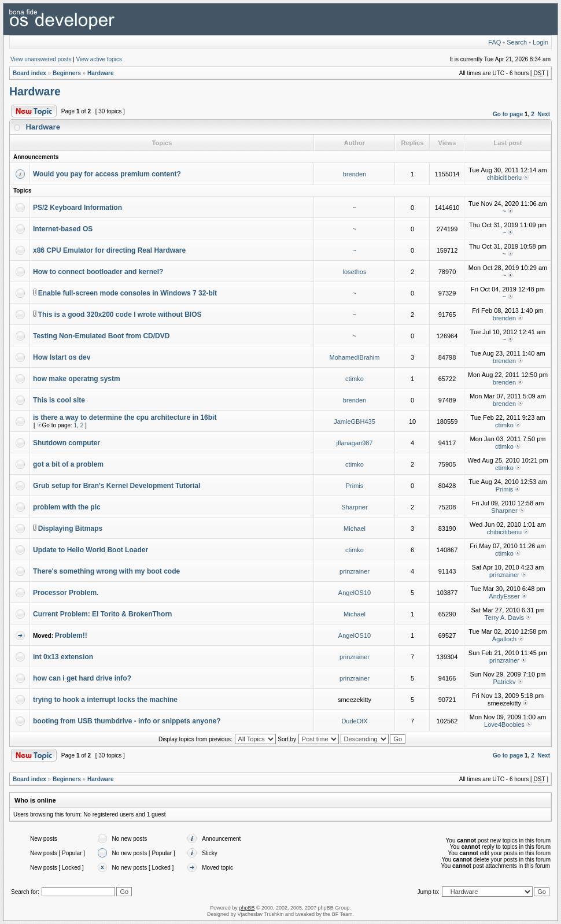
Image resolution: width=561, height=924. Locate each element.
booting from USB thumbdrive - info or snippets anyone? (127, 721)
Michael (355, 528)
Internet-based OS (63, 229)
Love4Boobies (504, 725)
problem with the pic (67, 507)
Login (540, 42)
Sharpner (354, 507)
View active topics (99, 59)
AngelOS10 (355, 593)
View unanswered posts (41, 59)
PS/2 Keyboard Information (77, 208)
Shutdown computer (67, 443)
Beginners (67, 73)
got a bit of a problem (68, 464)
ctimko (355, 379)
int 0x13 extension (63, 657)
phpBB (247, 908)
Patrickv (504, 682)
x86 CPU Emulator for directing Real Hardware (109, 250)
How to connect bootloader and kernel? (98, 272)
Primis (355, 486)
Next (544, 114)
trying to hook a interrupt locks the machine (105, 700)
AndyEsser (504, 596)
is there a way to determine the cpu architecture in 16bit (125, 417)
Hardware (101, 73)
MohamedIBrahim (355, 357)
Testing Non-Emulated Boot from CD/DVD (101, 336)
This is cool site (59, 400)
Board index (29, 73)
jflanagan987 (354, 443)
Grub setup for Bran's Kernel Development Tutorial (117, 486)
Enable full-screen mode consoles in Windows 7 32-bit (128, 293)
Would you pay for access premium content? (107, 174)
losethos (355, 272)
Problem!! (71, 635)
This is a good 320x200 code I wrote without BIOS (120, 315)
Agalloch (504, 639)
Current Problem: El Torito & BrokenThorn (102, 614)
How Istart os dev (62, 357)
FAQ (494, 42)
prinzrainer (355, 571)
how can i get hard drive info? (82, 678)
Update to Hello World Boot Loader (91, 550)
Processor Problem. (66, 593)
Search (517, 42)
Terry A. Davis (504, 618)
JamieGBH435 (355, 422)
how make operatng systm (77, 379)
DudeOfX (354, 721)
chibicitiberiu (505, 178)
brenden (355, 174)
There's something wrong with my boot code (106, 571)
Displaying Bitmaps (70, 528)
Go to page (508, 114)
